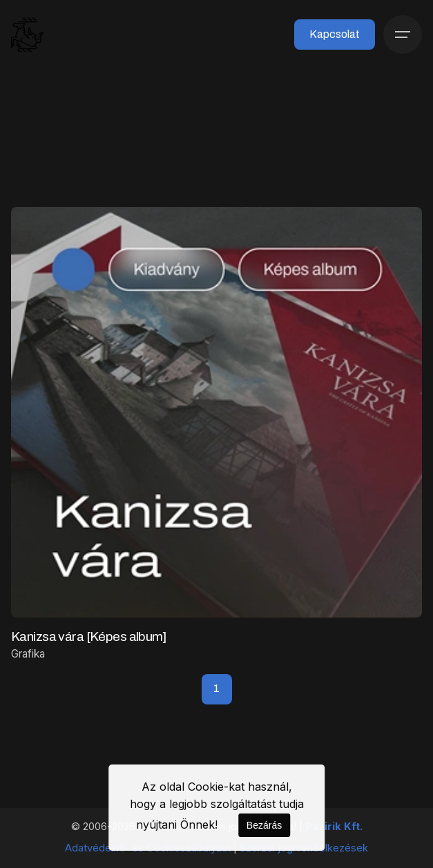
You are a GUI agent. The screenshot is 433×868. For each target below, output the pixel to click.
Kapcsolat (335, 34)
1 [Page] (216, 688)
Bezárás (264, 825)
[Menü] (403, 34)
